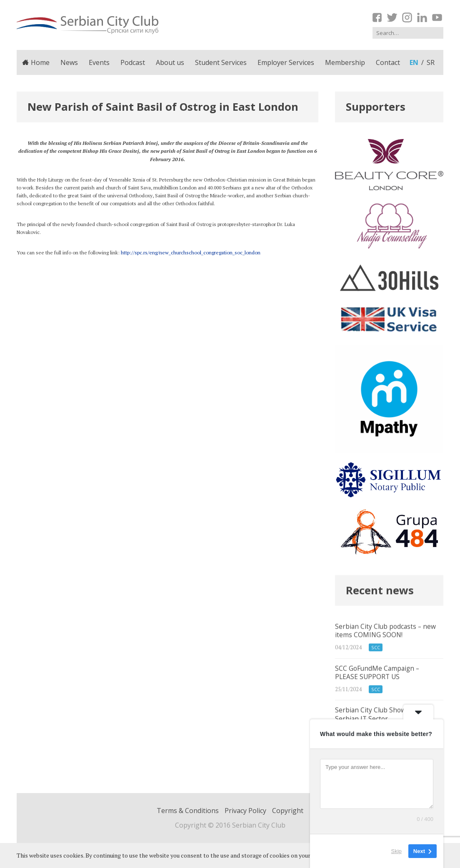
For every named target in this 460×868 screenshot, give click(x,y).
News (69, 62)
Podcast (133, 62)
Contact (388, 62)
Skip (396, 851)
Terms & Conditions (188, 811)
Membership (345, 62)
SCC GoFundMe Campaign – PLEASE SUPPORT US (389, 690)
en (414, 62)
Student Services (221, 62)
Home (36, 62)
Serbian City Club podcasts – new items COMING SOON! (389, 646)
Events (99, 62)
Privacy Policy (245, 811)
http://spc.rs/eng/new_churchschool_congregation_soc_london (191, 252)
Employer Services (286, 62)
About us (170, 62)
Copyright (288, 811)
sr (431, 62)
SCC (376, 657)
